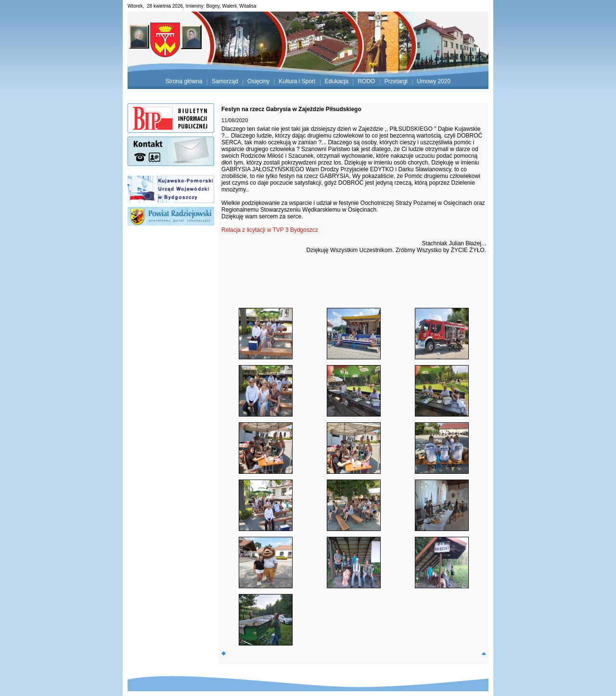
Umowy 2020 (434, 81)
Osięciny (258, 81)
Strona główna (184, 81)
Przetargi (396, 81)
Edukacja (337, 81)
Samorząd (225, 81)
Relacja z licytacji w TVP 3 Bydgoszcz (270, 230)
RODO (366, 81)
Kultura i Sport (297, 81)
